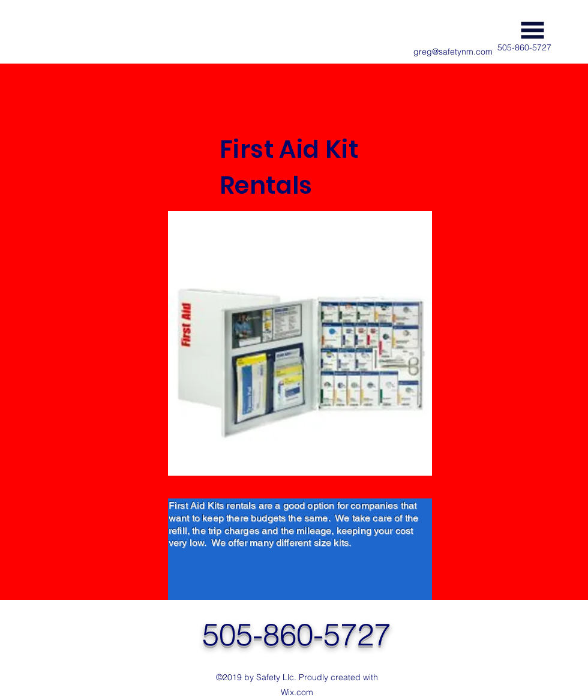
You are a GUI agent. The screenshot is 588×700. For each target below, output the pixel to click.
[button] (532, 30)
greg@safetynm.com (453, 52)
